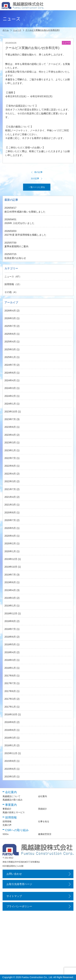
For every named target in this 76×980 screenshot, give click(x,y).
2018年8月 (10, 621)
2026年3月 (10, 318)
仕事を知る (44, 821)
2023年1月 (10, 450)
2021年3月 (10, 505)
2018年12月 (11, 613)
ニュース (9, 277)
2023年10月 (11, 412)
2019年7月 (10, 575)
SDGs (6, 834)
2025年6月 (10, 334)
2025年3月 (10, 349)
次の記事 (37, 178)
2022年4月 (10, 474)
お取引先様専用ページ (19, 884)
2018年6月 (10, 637)
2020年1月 (10, 551)
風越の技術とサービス (14, 812)
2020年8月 (10, 513)
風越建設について (11, 796)
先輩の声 (7, 825)
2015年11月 (11, 753)
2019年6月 (10, 582)
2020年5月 (10, 528)
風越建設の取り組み (13, 800)
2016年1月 (10, 745)
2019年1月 (10, 606)
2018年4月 (10, 652)
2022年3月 (10, 481)
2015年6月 (10, 769)
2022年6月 (10, 466)
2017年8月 (10, 676)
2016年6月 (10, 730)
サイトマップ (14, 896)
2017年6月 (10, 691)
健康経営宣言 (45, 834)
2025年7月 (10, 326)
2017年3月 (10, 699)
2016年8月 (10, 722)
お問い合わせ (14, 874)
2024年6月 (10, 373)
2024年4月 (10, 380)
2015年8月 (10, 761)
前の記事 (37, 172)
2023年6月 (10, 427)
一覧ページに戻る (37, 187)
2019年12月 (11, 559)
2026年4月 (10, 311)
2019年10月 (11, 567)
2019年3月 (10, 598)
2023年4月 (10, 435)
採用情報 (9, 284)
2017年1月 (10, 707)
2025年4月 (10, 342)
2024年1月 (10, 404)
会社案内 (43, 796)
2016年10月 (11, 714)
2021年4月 (10, 497)
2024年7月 (10, 365)
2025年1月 (10, 357)
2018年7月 (10, 629)
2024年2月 (10, 396)
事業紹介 (7, 809)
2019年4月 (10, 590)
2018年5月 (10, 644)
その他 (8, 292)
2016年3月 (10, 738)
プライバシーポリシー (19, 906)
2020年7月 (10, 520)
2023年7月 (10, 419)
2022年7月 (10, 458)
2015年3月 (10, 777)
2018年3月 (10, 660)
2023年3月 (10, 443)
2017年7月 (10, 683)
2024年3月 (10, 388)
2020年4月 (10, 536)
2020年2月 (10, 543)
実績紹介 (43, 809)
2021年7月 (10, 489)
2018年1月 (10, 668)
